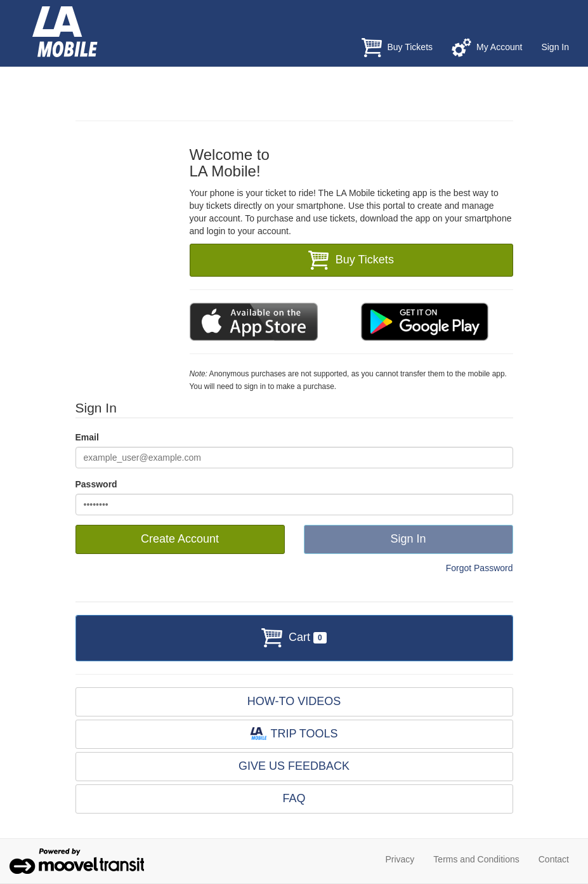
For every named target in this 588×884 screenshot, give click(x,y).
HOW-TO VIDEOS (294, 701)
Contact (554, 859)
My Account (487, 48)
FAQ (294, 798)
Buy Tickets (397, 48)
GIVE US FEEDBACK (294, 766)
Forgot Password (480, 568)
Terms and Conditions (476, 859)
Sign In (555, 47)
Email (87, 437)
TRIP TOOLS (294, 734)
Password (96, 484)
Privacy (400, 859)
